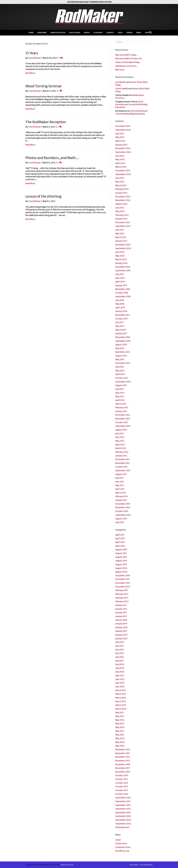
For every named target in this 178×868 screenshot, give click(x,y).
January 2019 (121, 285)
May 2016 (120, 348)
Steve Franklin (122, 89)
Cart (147, 33)
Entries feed (121, 843)
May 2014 (120, 371)
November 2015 (123, 352)
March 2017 (121, 330)
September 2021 (123, 226)
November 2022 (123, 200)
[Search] (151, 32)
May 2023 (120, 182)
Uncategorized (122, 827)
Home (31, 33)
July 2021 (120, 230)
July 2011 (119, 478)
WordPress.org (122, 851)
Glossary (98, 33)
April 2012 (120, 445)
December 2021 (123, 222)
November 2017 (123, 315)
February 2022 (122, 215)
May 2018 (120, 304)
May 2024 (120, 159)
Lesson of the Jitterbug (43, 196)
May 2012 (120, 441)
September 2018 (123, 297)
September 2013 (123, 382)
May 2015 (120, 359)
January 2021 (121, 241)
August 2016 (121, 345)
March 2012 (121, 448)
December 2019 (123, 267)
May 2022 (120, 211)
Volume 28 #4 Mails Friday (127, 62)
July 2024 (120, 156)
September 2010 (123, 515)
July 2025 (120, 134)
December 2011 (122, 459)
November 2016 (123, 337)
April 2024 (120, 163)
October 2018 (122, 293)
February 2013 (122, 408)
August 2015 (121, 356)
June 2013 (120, 393)
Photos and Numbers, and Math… (52, 158)
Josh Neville (121, 82)
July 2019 (120, 274)
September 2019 (123, 271)
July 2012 (120, 434)
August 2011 (121, 474)
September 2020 (123, 248)
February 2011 (122, 496)
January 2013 (121, 411)
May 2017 (120, 326)
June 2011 (120, 482)
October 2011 (122, 467)
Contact (110, 33)
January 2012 (121, 456)
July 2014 (120, 367)
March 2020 (121, 259)
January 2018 (121, 311)
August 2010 (121, 519)
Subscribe (42, 33)
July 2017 (120, 322)
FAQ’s (120, 33)
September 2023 (123, 174)
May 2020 (120, 256)
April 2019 (120, 282)
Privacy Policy (134, 865)
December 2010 (123, 504)
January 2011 (121, 500)
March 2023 (121, 185)
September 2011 (123, 471)
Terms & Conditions (146, 865)
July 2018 (120, 300)
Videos (129, 33)
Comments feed (123, 847)
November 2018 (123, 289)
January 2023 (121, 193)
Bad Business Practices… (127, 66)
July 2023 (120, 178)
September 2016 (123, 341)
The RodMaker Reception (46, 122)
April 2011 (120, 489)
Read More (30, 73)
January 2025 (121, 145)
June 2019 (120, 278)
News (139, 33)
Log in (118, 840)
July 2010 (120, 522)
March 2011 (121, 493)
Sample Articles (58, 33)
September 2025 (123, 130)
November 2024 (123, 148)
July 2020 (120, 252)
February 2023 (122, 189)
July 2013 (120, 389)
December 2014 (123, 363)
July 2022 (120, 208)
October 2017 (122, 319)
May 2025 (120, 137)
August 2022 (121, 204)
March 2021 (121, 237)
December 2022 (123, 197)
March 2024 (121, 167)
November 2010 (123, 508)
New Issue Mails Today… (126, 55)
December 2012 (123, 415)
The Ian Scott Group (67, 865)
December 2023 (123, 171)
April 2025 (120, 141)
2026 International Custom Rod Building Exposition (131, 104)
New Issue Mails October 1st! (128, 59)
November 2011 (122, 463)
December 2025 (123, 126)
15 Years (32, 53)
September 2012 (123, 426)
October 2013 (122, 378)
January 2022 (121, 219)
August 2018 (121, 568)
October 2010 (122, 511)
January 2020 (121, 263)
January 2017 (121, 333)
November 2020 (123, 245)
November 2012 (123, 419)
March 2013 (121, 404)
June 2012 (120, 437)
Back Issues (75, 33)
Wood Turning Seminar (44, 86)
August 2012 (121, 430)
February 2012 (122, 452)
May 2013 (120, 396)
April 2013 (120, 400)
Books (87, 33)
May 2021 (120, 234)
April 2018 (120, 308)
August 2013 (121, 385)
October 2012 (122, 422)
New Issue (120, 70)
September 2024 (123, 152)
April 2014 (120, 374)
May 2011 (120, 485)
